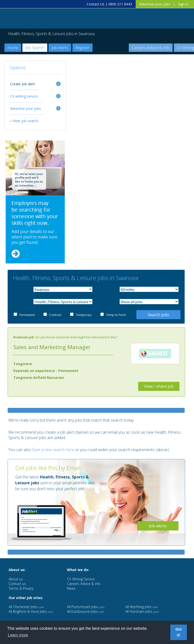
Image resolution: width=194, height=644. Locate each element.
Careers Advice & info (151, 48)
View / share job (159, 386)
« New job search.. (25, 121)
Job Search (35, 48)
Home (13, 48)
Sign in (183, 4)
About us (16, 579)
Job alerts (158, 526)
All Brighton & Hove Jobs (31, 611)
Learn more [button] (18, 635)
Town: (21, 290)
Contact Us (96, 4)
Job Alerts (60, 48)
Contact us (17, 584)
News (71, 588)
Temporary (84, 315)
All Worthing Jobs (142, 607)
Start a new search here (53, 450)
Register (82, 48)
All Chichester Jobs (26, 607)
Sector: (21, 302)
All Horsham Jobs (142, 611)
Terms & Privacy (21, 588)
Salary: (107, 302)
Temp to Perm (116, 315)
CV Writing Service (81, 579)
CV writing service (24, 96)
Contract (55, 315)
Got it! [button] (179, 632)
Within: (107, 290)
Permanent (27, 315)
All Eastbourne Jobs (86, 611)
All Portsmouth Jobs (86, 607)
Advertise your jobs (155, 4)
